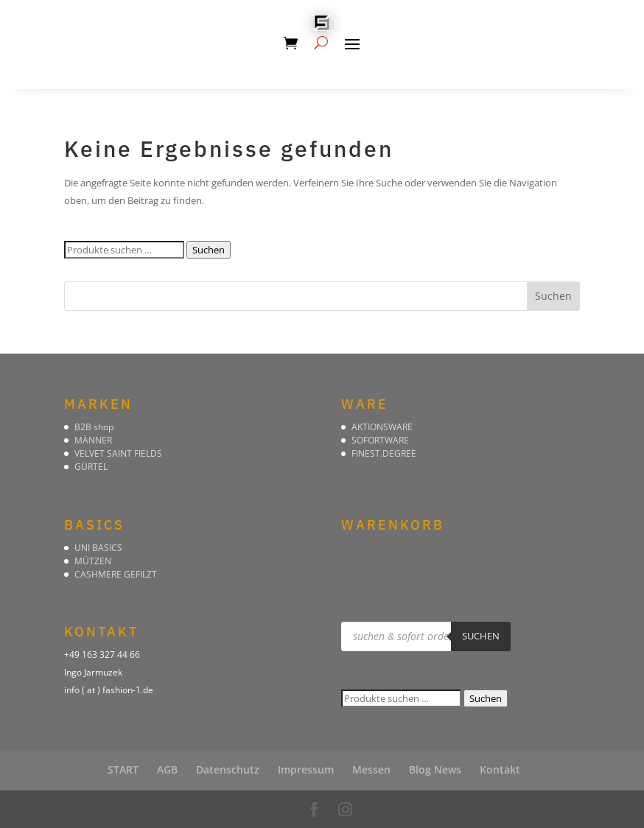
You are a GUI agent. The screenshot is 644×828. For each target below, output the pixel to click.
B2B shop (94, 427)
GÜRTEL (91, 467)
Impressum (306, 769)
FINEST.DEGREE (384, 453)
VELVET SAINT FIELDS (118, 453)
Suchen (209, 250)
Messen (371, 769)
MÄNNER (93, 440)
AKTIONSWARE (382, 427)
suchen (481, 636)
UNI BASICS (98, 548)
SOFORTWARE (380, 440)
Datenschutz (228, 769)
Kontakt (500, 769)
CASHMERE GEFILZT (116, 574)
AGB (167, 769)
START (123, 769)
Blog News (435, 769)
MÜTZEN (93, 561)
